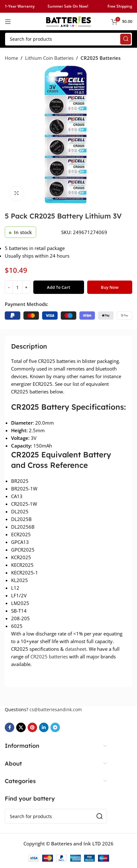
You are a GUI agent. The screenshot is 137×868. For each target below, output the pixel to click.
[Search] (68, 39)
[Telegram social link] (55, 727)
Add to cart (59, 287)
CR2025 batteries (49, 656)
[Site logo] (68, 21)
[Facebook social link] (10, 727)
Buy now (110, 287)
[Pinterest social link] (32, 727)
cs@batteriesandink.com (56, 709)
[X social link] (21, 727)
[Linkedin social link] (44, 727)
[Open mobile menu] (8, 22)
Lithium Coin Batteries (49, 58)
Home (11, 58)
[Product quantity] (17, 287)
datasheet (76, 649)
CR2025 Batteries (101, 58)
